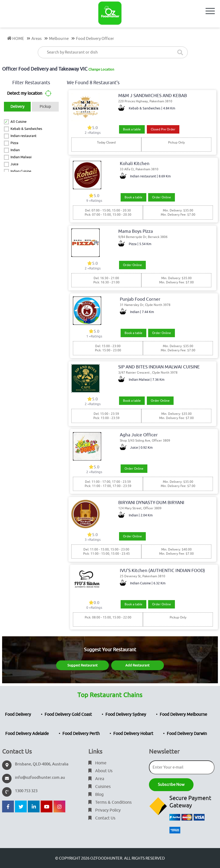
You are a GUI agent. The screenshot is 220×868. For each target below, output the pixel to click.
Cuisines (100, 787)
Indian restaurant (23, 136)
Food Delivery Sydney (126, 714)
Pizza (14, 143)
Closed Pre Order (163, 129)
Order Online (162, 197)
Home (97, 763)
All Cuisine (18, 122)
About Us (100, 771)
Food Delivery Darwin (187, 734)
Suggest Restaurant (82, 665)
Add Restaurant (137, 665)
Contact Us (102, 818)
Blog (96, 795)
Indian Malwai (21, 157)
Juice (14, 164)
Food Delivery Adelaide (27, 734)
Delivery (17, 107)
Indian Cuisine (21, 171)
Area (96, 779)
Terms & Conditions (110, 802)
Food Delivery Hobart (133, 734)
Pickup (45, 107)
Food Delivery (18, 714)
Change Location (101, 69)
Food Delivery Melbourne (183, 714)
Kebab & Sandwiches (26, 129)
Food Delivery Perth (81, 734)
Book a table (132, 129)
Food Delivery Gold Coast (68, 714)
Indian (15, 150)
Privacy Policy (104, 810)
